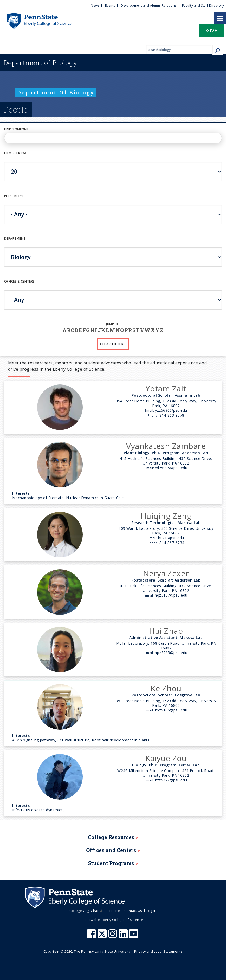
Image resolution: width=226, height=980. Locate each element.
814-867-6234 (172, 543)
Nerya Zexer (166, 573)
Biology (40, 63)
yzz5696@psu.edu (171, 410)
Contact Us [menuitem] (133, 911)
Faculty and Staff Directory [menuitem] (203, 6)
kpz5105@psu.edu (171, 710)
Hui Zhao (166, 631)
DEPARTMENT (15, 239)
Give (212, 30)
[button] (212, 32)
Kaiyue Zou (166, 758)
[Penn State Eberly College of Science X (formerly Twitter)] (103, 936)
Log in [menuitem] (152, 911)
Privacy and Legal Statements (158, 951)
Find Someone (16, 129)
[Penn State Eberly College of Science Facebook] (92, 936)
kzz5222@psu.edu (171, 780)
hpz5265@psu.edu (171, 653)
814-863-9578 (172, 415)
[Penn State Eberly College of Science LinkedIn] (124, 936)
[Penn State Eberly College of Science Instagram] (113, 936)
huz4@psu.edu (171, 538)
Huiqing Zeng (166, 516)
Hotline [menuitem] (114, 911)
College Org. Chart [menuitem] (86, 911)
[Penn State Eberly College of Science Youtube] (134, 936)
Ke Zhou (166, 688)
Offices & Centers (19, 281)
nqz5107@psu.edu (171, 595)
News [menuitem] (95, 6)
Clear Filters (113, 344)
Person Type (15, 196)
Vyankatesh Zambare (166, 446)
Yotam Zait (166, 388)
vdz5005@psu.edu (171, 468)
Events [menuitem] (110, 6)
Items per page (17, 153)
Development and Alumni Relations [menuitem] (148, 6)
